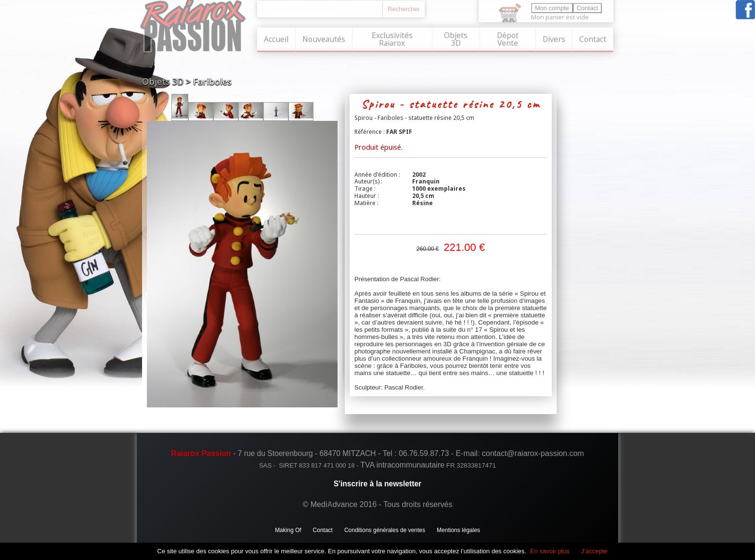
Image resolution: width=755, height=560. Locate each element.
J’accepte (594, 551)
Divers (554, 38)
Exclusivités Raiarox (392, 38)
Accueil (276, 38)
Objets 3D (456, 38)
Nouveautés (324, 38)
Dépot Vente (508, 38)
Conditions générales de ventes (385, 530)
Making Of (288, 530)
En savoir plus (550, 551)
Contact (593, 38)
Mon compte (552, 7)
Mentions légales (458, 530)
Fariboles (212, 81)
